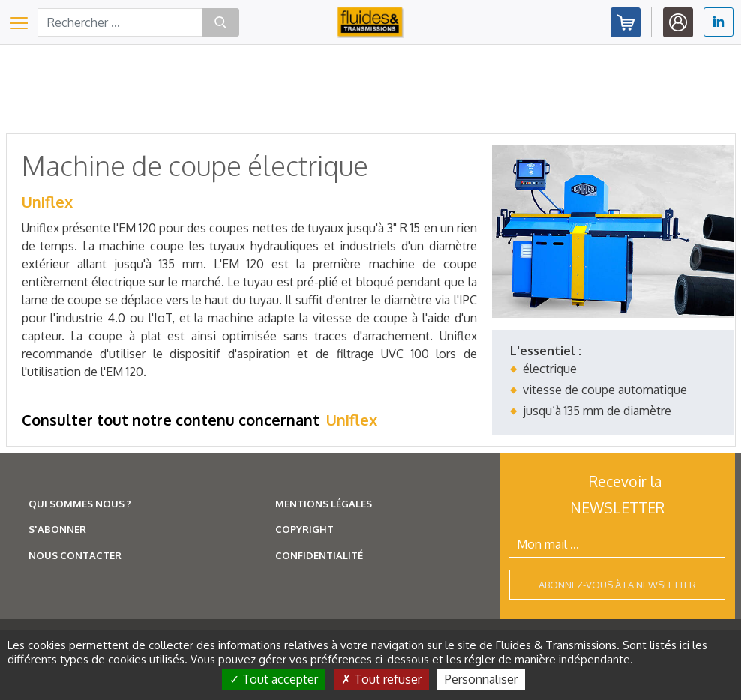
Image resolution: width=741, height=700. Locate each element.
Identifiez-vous (678, 22)
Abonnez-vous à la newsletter (617, 585)
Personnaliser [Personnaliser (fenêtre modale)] (481, 679)
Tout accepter (274, 679)
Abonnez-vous (625, 22)
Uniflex (47, 202)
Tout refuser (381, 679)
